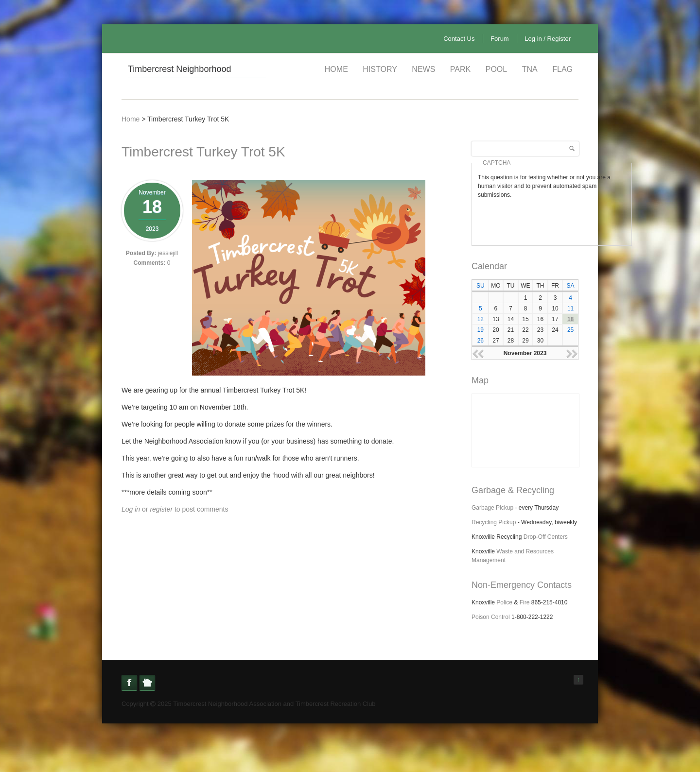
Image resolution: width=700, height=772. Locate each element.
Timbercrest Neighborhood (179, 69)
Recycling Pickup (494, 522)
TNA (530, 69)
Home (336, 69)
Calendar (489, 266)
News (423, 69)
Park (460, 69)
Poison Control (491, 617)
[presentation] (552, 218)
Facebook (129, 683)
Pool (496, 69)
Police (504, 602)
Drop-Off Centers (546, 537)
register (161, 509)
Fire (525, 602)
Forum (500, 39)
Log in (131, 509)
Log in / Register (548, 39)
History (380, 69)
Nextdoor (147, 683)
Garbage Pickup (492, 508)
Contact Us (459, 39)
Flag (562, 69)
